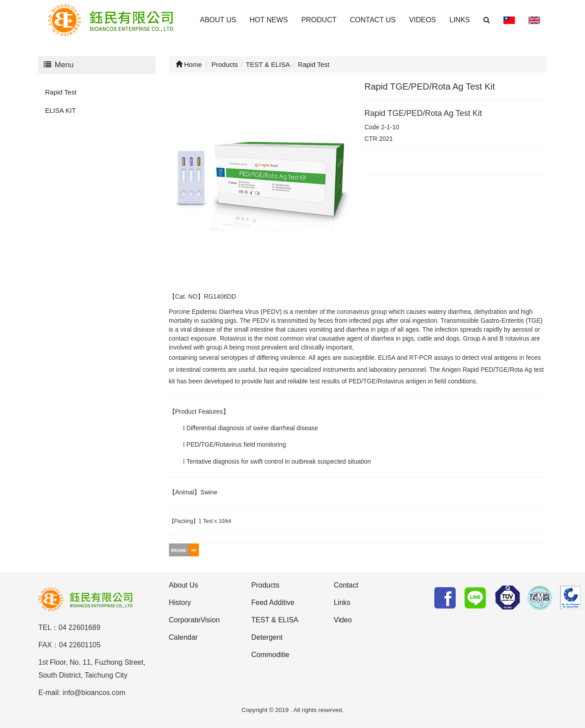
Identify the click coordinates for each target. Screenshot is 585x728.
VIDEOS (422, 20)
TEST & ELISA (275, 620)
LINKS (460, 20)
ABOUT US (218, 20)
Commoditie (270, 655)
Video (343, 620)
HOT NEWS (269, 20)
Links (342, 603)
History (180, 603)
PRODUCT (319, 20)
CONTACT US (373, 20)
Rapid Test (61, 92)
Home (189, 64)
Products (266, 585)
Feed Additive (273, 603)
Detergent (267, 637)
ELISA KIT (60, 110)
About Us (184, 585)
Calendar (183, 637)
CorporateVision (194, 620)
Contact (346, 585)
